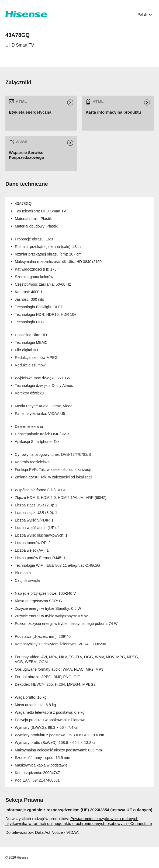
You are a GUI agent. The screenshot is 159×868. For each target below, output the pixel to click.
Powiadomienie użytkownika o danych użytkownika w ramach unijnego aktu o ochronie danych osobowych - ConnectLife (79, 821)
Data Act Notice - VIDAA (57, 832)
